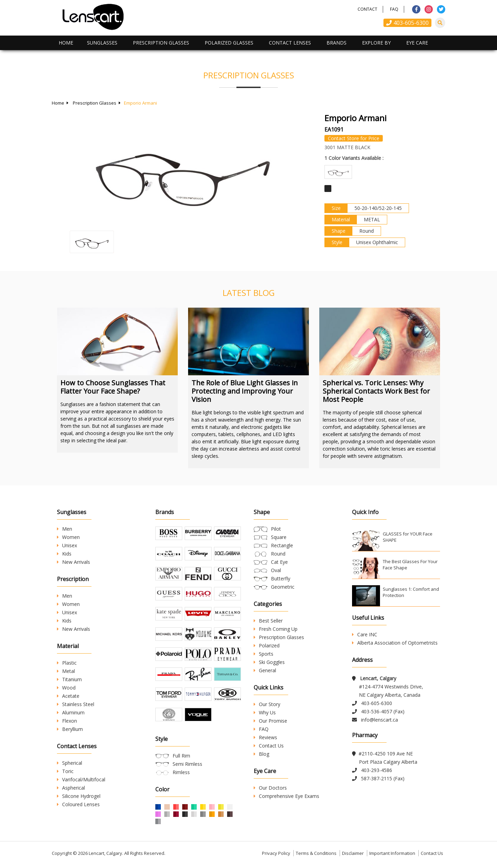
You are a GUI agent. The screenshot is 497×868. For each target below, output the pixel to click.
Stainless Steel (76, 704)
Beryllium (70, 729)
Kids (64, 554)
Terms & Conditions (316, 856)
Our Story (267, 704)
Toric (65, 771)
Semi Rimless (187, 766)
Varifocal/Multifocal (81, 779)
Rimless (181, 775)
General (265, 670)
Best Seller (268, 621)
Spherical (70, 763)
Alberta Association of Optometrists (395, 643)
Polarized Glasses (229, 43)
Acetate (68, 696)
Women (68, 537)
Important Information (392, 856)
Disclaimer (353, 856)
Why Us (265, 712)
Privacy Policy (276, 856)
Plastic (67, 663)
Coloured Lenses (78, 804)
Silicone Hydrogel (79, 796)
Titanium (69, 679)
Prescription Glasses (161, 43)
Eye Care (417, 43)
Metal (66, 671)
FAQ (394, 9)
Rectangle (282, 545)
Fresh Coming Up (276, 629)
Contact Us (269, 746)
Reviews (265, 737)
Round (278, 554)
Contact (367, 9)
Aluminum (71, 712)
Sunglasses (102, 43)
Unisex (67, 545)
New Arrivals (74, 562)
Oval (276, 570)
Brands (337, 43)
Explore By (376, 43)
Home (66, 43)
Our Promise (270, 721)
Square (279, 537)
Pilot (276, 529)
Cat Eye (279, 562)
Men (65, 529)
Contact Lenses (290, 43)
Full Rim (181, 758)
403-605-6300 (407, 23)
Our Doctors (270, 788)
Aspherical (71, 788)
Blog (261, 754)
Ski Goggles (269, 662)
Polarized (267, 645)
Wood (66, 688)
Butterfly (281, 578)
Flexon (67, 721)
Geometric (283, 587)
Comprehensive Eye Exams (286, 796)
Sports (264, 654)
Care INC (365, 634)
